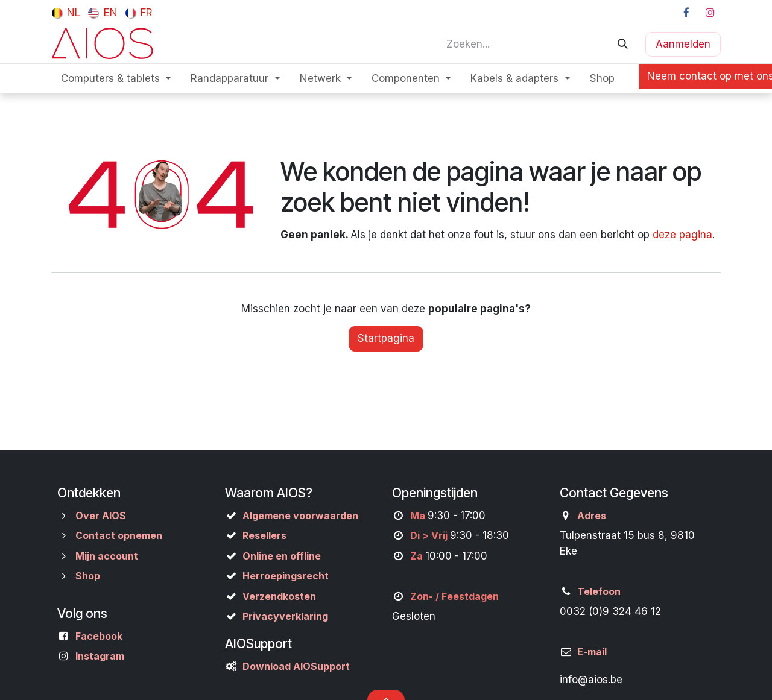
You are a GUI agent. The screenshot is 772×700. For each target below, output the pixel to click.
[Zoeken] (623, 44)
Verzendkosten (279, 596)
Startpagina (386, 338)
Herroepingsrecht (286, 576)
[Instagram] (710, 13)
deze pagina (682, 235)
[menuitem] (66, 13)
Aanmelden (683, 44)
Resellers (264, 535)
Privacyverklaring (285, 616)
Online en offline (282, 556)
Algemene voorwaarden (300, 516)
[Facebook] (686, 13)
